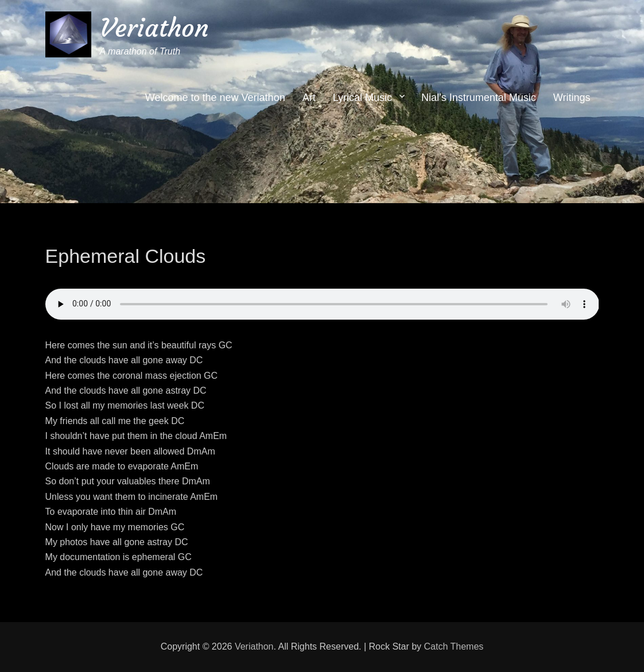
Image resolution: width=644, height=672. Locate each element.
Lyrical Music (362, 98)
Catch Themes (454, 646)
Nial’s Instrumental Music (479, 98)
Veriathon (154, 28)
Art (309, 98)
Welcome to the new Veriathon (215, 98)
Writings (572, 98)
